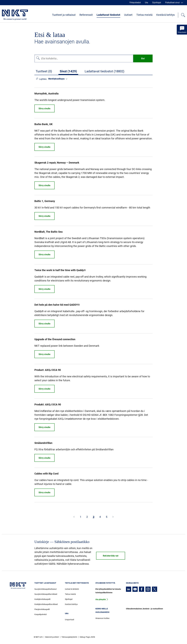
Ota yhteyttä (101, 599)
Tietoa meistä (144, 15)
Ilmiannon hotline (102, 618)
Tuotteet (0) (44, 71)
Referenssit (86, 15)
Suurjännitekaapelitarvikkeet (46, 594)
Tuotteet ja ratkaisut (64, 15)
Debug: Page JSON (87, 637)
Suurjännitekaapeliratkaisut (46, 589)
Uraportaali (69, 620)
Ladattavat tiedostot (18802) (104, 71)
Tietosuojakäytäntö (69, 637)
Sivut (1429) (68, 71)
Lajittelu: (43, 79)
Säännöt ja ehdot (52, 637)
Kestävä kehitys (166, 15)
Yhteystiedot (135, 3)
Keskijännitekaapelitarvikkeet (46, 604)
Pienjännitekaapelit (42, 609)
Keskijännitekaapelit (42, 599)
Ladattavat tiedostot (108, 15)
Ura (146, 3)
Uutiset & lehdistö (72, 589)
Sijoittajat (157, 3)
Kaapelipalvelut (41, 614)
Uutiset (128, 15)
